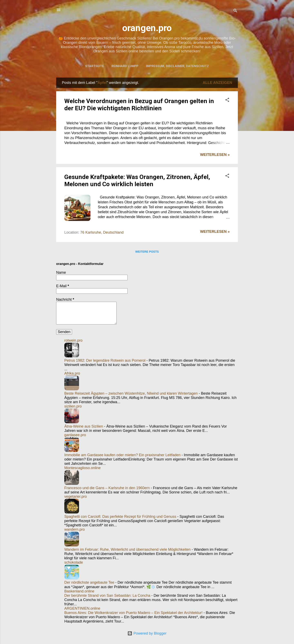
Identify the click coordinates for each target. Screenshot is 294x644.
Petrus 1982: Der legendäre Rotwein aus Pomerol (105, 360)
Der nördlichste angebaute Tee (89, 582)
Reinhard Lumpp (125, 66)
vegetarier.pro (76, 497)
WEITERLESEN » (215, 155)
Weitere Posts (147, 252)
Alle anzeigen (217, 83)
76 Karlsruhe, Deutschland (102, 232)
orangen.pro (147, 28)
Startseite (95, 66)
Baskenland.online (79, 591)
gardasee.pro (75, 435)
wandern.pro (75, 529)
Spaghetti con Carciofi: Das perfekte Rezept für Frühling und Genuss (120, 517)
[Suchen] (235, 11)
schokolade (74, 562)
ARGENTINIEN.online (82, 608)
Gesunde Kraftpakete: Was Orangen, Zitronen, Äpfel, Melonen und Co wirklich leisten (137, 180)
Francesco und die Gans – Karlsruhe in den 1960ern (107, 488)
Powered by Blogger (147, 633)
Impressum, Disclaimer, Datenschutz (177, 66)
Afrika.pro (72, 373)
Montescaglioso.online (82, 468)
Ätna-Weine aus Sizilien (84, 426)
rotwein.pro (73, 340)
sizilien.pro (73, 406)
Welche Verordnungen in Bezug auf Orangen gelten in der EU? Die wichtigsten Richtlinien (139, 105)
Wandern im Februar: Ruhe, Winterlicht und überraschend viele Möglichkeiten (128, 549)
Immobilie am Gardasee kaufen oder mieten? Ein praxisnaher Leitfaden (122, 455)
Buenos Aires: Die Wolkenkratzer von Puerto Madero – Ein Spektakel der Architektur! (133, 613)
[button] (227, 100)
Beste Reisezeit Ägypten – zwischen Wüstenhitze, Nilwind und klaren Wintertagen (131, 393)
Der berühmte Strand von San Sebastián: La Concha (107, 596)
